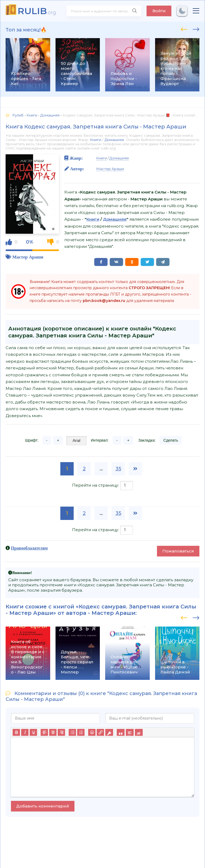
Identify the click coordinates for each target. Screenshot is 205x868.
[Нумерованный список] (81, 733)
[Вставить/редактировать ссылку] (100, 733)
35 (118, 469)
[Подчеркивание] (33, 733)
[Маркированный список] (72, 733)
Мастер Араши (28, 257)
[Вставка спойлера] (130, 733)
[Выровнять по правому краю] (61, 733)
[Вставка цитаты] (121, 733)
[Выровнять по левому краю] (44, 733)
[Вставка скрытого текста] (139, 733)
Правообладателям (29, 548)
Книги (96, 140)
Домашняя (114, 140)
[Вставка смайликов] (92, 733)
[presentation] (184, 29)
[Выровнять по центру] (53, 733)
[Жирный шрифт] (16, 733)
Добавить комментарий (43, 806)
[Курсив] (25, 733)
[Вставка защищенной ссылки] (109, 733)
